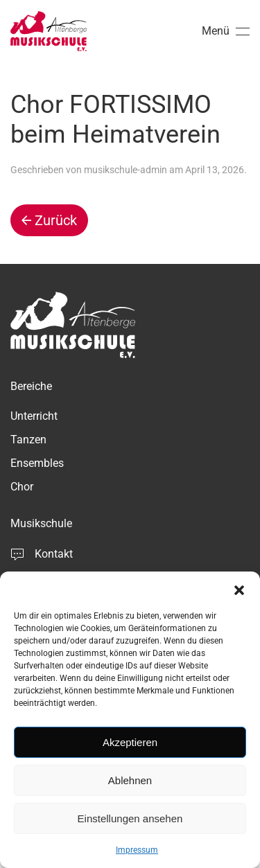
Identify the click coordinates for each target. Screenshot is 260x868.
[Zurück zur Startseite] (49, 31)
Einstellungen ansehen (130, 818)
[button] (239, 589)
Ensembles (37, 463)
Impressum (137, 850)
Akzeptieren (130, 742)
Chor (22, 487)
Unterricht (34, 416)
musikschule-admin (125, 170)
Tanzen (28, 440)
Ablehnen (130, 780)
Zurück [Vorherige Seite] (49, 220)
